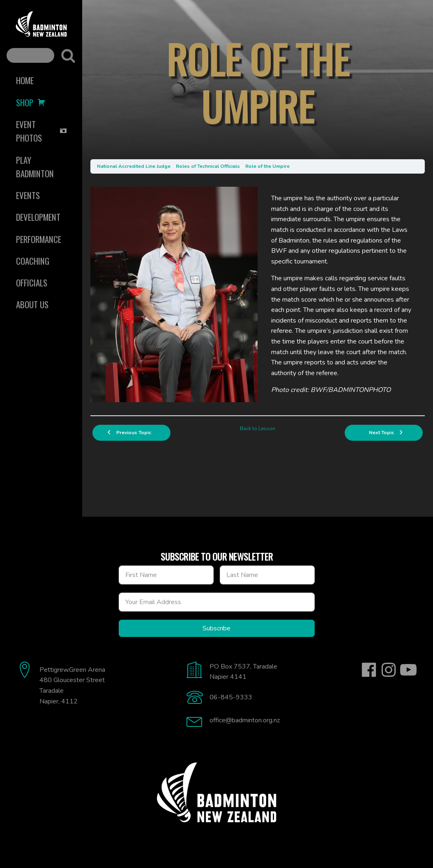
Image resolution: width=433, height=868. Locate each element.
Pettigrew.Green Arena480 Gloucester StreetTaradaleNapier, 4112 (72, 686)
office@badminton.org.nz (245, 720)
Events (28, 195)
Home (25, 80)
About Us (32, 304)
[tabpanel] (258, 294)
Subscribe (216, 628)
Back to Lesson (258, 428)
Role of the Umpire (267, 166)
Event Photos (42, 131)
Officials (32, 283)
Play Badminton (35, 167)
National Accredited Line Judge (134, 166)
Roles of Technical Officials (208, 166)
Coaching (33, 261)
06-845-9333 (231, 697)
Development (38, 217)
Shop (31, 102)
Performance (39, 239)
